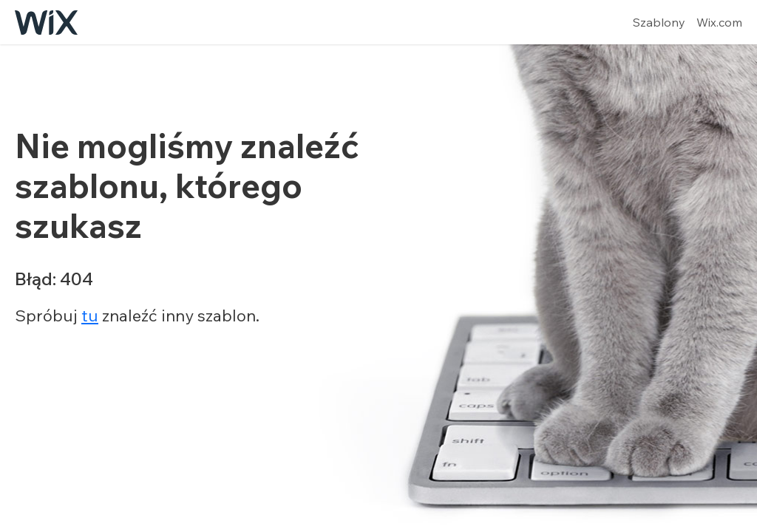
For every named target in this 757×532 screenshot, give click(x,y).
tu (90, 316)
